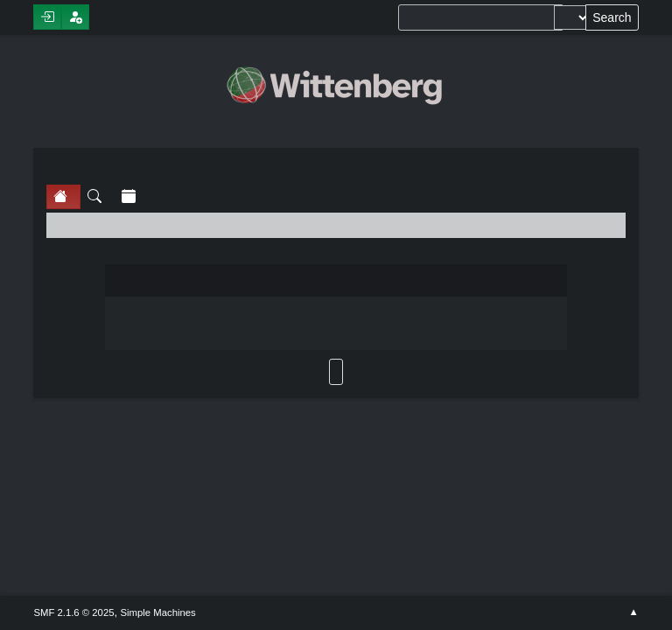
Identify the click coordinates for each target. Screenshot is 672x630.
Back (336, 372)
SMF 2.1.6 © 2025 (73, 612)
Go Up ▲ (633, 612)
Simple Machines (158, 612)
